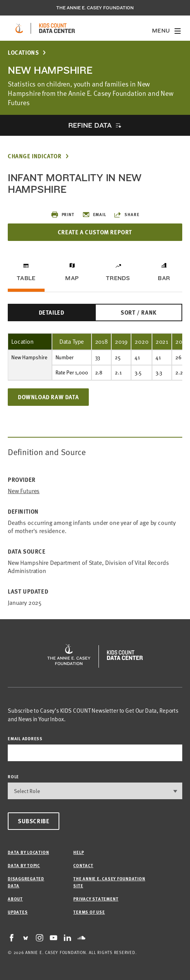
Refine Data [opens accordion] (90, 125)
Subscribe (34, 821)
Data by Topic (24, 865)
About (15, 899)
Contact (83, 865)
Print (63, 215)
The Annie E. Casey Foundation (95, 8)
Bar (164, 278)
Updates (18, 912)
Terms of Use (89, 912)
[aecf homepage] (19, 28)
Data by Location (28, 852)
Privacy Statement (96, 899)
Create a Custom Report (95, 232)
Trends (118, 278)
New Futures (24, 491)
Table (26, 278)
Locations (23, 53)
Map (72, 278)
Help (79, 852)
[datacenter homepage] (57, 28)
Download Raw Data (48, 397)
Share (126, 215)
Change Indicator (35, 156)
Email (94, 215)
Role (13, 777)
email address (25, 738)
